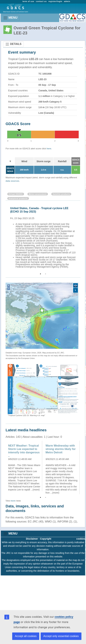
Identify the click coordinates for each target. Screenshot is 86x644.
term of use (28, 1)
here (49, 149)
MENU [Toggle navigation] (10, 18)
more (13, 501)
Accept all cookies (26, 636)
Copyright (46, 539)
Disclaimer (32, 539)
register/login (55, 1)
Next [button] (81, 237)
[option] (44, 237)
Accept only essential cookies (61, 636)
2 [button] (46, 274)
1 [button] (40, 274)
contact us (41, 1)
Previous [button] (5, 237)
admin (67, 1)
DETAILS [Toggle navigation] (13, 44)
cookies (81, 539)
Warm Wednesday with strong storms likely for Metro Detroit (61, 449)
